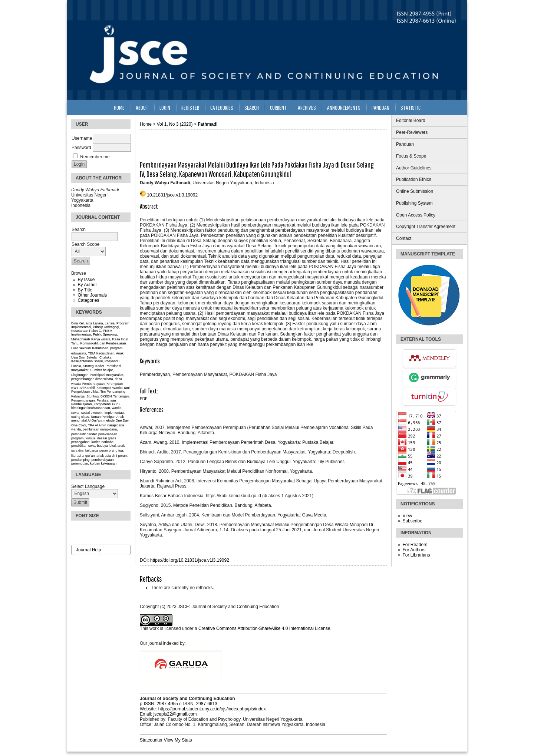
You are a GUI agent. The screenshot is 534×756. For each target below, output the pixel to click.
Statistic (411, 107)
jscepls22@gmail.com (175, 714)
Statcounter (151, 740)
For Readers (415, 545)
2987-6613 (206, 704)
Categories (88, 300)
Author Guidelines (414, 168)
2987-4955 (167, 704)
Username (82, 138)
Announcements (344, 107)
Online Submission (415, 191)
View (407, 516)
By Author (87, 285)
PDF (144, 399)
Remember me (95, 157)
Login (165, 107)
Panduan (405, 144)
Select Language (88, 486)
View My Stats (178, 740)
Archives (307, 107)
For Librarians (416, 555)
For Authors (414, 550)
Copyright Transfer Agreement (426, 227)
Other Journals (92, 295)
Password (81, 148)
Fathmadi (207, 124)
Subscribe (412, 521)
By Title (85, 290)
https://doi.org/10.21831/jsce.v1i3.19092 (190, 560)
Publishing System (414, 203)
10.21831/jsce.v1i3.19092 (172, 195)
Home (119, 107)
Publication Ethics (414, 179)
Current (278, 107)
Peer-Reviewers (412, 132)
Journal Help (88, 550)
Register (190, 107)
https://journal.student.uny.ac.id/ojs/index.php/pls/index (212, 709)
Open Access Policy (416, 215)
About (142, 107)
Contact (404, 238)
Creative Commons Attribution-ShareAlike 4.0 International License (264, 628)
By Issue (86, 280)
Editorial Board (411, 121)
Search (252, 107)
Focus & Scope (411, 156)
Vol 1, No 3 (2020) (175, 124)
